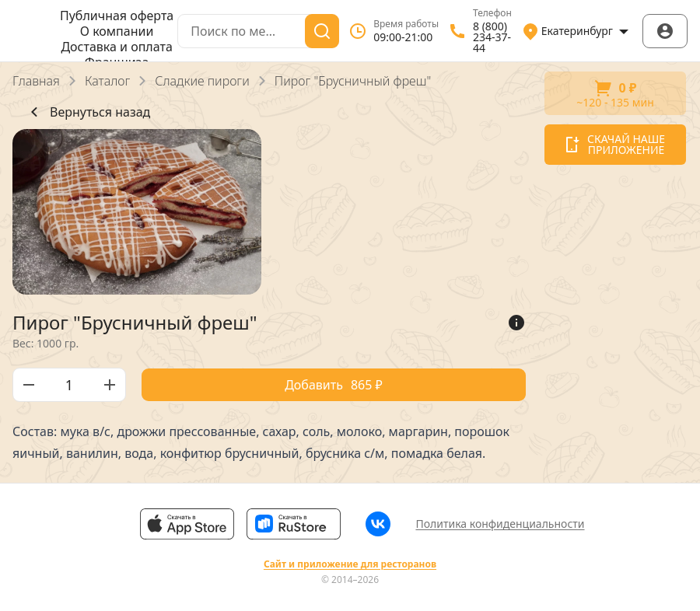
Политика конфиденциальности (500, 524)
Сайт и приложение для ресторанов (350, 564)
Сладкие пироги (202, 81)
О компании (117, 31)
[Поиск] (322, 31)
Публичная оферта (117, 16)
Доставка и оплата (116, 47)
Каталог (107, 81)
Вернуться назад (87, 112)
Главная (36, 81)
